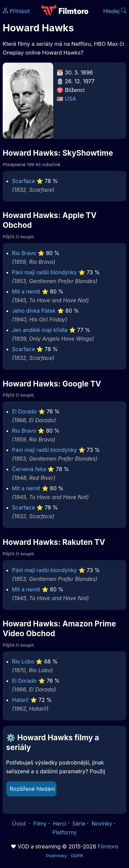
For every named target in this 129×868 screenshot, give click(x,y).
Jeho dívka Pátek (34, 311)
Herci (60, 824)
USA (71, 99)
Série (79, 824)
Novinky (102, 824)
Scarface (24, 181)
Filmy (40, 824)
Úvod (20, 824)
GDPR (77, 856)
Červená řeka (29, 469)
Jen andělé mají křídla (40, 330)
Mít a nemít (26, 291)
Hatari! (21, 700)
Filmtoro (108, 846)
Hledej (115, 11)
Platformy (64, 832)
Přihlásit (16, 11)
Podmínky (56, 856)
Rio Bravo (24, 253)
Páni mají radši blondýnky (45, 272)
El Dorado (25, 411)
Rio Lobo (23, 661)
